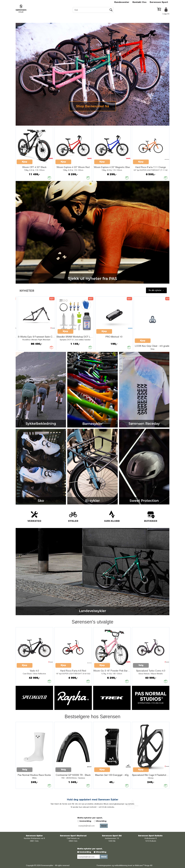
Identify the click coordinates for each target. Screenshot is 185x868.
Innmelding (85, 821)
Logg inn (166, 14)
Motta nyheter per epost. (90, 818)
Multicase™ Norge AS (144, 865)
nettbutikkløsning (121, 865)
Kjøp (25, 162)
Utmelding (101, 821)
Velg (141, 665)
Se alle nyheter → (156, 290)
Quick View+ (39, 160)
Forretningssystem (104, 865)
